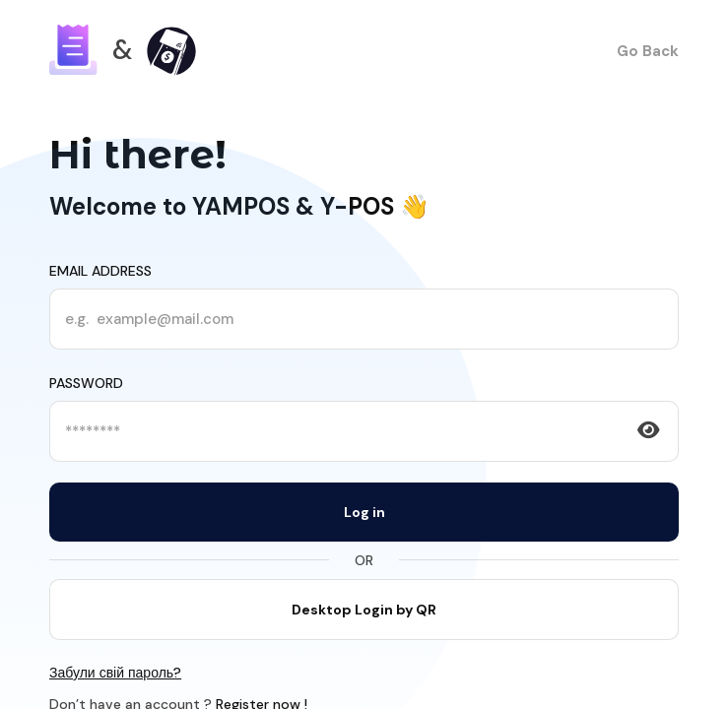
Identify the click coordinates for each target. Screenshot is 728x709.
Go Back (648, 51)
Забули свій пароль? (115, 673)
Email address (100, 271)
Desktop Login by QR (364, 610)
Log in (364, 512)
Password (86, 383)
